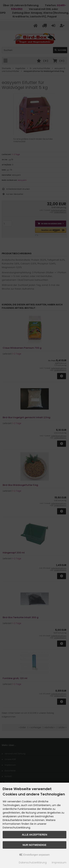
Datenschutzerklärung (33, 862)
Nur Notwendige (34, 845)
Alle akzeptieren (34, 835)
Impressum (59, 862)
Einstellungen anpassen (34, 855)
